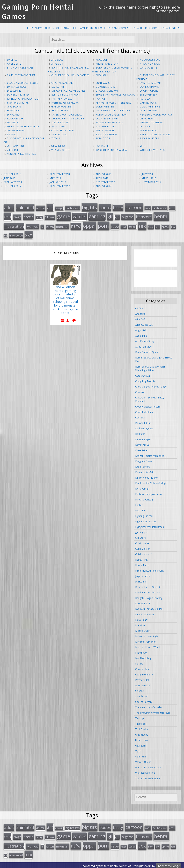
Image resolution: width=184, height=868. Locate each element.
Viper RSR (13, 150)
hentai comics (119, 864)
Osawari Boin (16, 130)
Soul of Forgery (106, 134)
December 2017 (105, 182)
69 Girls (12, 60)
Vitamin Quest (61, 150)
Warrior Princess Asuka (111, 150)
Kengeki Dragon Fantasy (156, 115)
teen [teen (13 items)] (173, 226)
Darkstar (58, 87)
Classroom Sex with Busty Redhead (150, 399)
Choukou (102, 75)
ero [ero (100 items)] (8, 216)
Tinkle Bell (103, 138)
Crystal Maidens (62, 83)
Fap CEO (145, 99)
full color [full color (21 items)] (50, 217)
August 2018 (104, 174)
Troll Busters (149, 138)
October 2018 (12, 174)
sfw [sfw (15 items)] (158, 226)
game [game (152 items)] (64, 216)
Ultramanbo (15, 146)
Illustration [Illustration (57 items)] (14, 226)
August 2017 (104, 186)
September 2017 (60, 186)
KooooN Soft (16, 118)
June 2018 (9, 178)
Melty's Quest (60, 122)
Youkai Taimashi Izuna (21, 154)
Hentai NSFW (34, 28)
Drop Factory (149, 91)
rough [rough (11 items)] (124, 226)
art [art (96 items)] (50, 207)
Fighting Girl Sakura (65, 103)
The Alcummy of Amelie (155, 134)
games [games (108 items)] (79, 216)
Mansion (13, 122)
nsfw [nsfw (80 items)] (76, 225)
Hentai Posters (170, 28)
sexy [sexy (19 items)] (151, 226)
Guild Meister (105, 107)
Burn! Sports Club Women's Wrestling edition (150, 368)
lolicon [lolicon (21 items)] (50, 226)
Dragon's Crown (107, 91)
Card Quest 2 (148, 68)
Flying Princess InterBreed (114, 103)
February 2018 (13, 182)
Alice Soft (102, 60)
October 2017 (12, 186)
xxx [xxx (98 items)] (29, 234)
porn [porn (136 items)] (103, 225)
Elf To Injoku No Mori (66, 95)
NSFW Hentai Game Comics (112, 28)
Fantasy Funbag (62, 99)
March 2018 (149, 178)
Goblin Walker (61, 107)
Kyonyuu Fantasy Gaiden (68, 118)
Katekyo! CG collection (111, 115)
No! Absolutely (106, 126)
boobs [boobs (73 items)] (105, 207)
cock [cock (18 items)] (148, 208)
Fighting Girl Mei (18, 103)
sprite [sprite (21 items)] (165, 226)
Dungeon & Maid (18, 95)
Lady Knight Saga (107, 118)
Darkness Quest (17, 87)
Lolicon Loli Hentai (57, 28)
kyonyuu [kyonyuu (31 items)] (33, 226)
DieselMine (14, 91)
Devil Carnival (149, 87)
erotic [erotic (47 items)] (28, 216)
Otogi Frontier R (62, 130)
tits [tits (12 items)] (6, 235)
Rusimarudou (149, 130)
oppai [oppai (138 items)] (89, 225)
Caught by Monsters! (21, 75)
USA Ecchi (102, 146)
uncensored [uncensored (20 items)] (16, 235)
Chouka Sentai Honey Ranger (70, 75)
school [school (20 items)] (132, 226)
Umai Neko (58, 146)
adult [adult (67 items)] (9, 207)
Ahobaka (57, 60)
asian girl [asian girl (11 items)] (59, 208)
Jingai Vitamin (149, 110)
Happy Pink (14, 110)
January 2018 (58, 182)
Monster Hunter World (23, 126)
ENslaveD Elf (148, 95)
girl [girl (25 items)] (117, 217)
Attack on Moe (150, 64)
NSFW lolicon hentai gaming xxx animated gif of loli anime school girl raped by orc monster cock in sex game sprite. (65, 299)
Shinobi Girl (59, 134)
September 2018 (60, 174)
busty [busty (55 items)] (118, 207)
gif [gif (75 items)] (110, 216)
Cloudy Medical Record (23, 83)
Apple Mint (58, 64)
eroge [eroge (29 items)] (17, 217)
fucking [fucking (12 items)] (39, 217)
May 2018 (55, 178)
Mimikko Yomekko (151, 122)
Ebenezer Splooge (168, 864)
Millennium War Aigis (110, 122)
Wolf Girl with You (152, 150)
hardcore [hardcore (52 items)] (144, 216)
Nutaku (145, 126)
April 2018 (102, 178)
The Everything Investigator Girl (152, 712)
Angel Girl (14, 64)
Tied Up (56, 138)
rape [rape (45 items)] (115, 226)
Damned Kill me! (150, 83)
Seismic (12, 134)
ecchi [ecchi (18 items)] (172, 208)
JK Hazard (13, 115)
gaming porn (148, 103)
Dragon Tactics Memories (68, 91)
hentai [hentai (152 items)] (161, 216)
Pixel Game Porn (82, 28)
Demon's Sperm (106, 87)
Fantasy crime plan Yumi (23, 99)
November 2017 (151, 182)
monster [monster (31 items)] (62, 226)
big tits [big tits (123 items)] (89, 207)
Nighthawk (59, 126)
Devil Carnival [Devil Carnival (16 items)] (160, 208)
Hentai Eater (60, 110)
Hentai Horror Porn (144, 28)
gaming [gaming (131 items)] (97, 216)
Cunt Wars (103, 83)
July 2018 (147, 174)
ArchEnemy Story (107, 64)
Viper (143, 146)
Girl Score (14, 107)
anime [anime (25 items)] (41, 208)
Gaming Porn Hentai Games (38, 12)
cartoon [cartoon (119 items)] (134, 207)
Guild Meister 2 (150, 107)
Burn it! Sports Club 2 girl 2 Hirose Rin (154, 359)
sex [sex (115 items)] (142, 225)
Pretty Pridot (105, 130)
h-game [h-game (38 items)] (128, 217)
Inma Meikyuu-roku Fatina (113, 110)
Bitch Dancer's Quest (21, 68)
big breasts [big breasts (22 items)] (73, 208)
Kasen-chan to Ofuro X (67, 115)
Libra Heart (147, 118)
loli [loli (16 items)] (43, 226)
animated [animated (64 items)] (25, 207)
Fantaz (100, 99)
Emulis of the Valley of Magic (115, 95)
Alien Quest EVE (150, 60)
